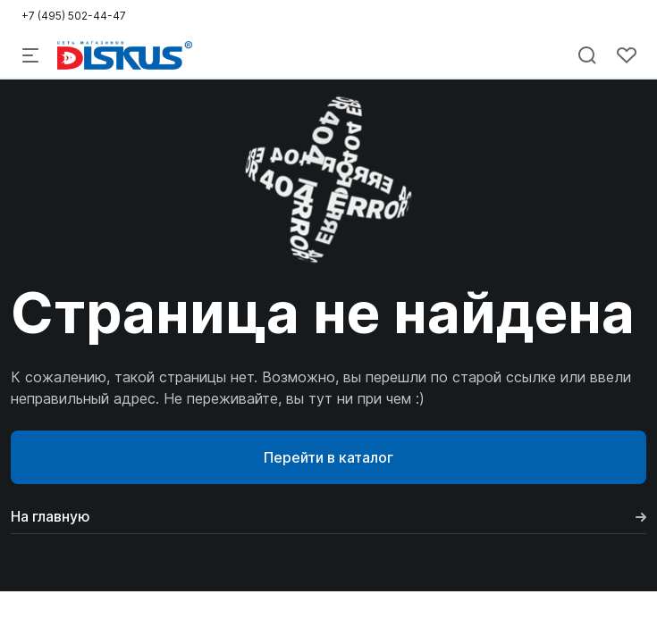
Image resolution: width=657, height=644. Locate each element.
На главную (328, 516)
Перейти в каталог (328, 457)
